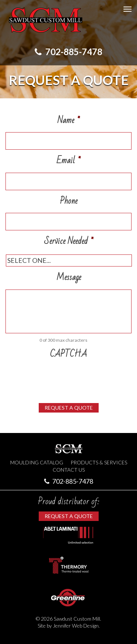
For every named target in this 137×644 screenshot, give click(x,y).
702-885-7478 (68, 52)
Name (68, 121)
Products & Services (99, 462)
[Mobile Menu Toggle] (128, 9)
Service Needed (69, 241)
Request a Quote (69, 408)
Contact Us (69, 470)
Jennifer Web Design (76, 626)
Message (69, 278)
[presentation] (61, 377)
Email (68, 161)
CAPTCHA (68, 354)
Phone (69, 201)
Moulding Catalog (37, 462)
